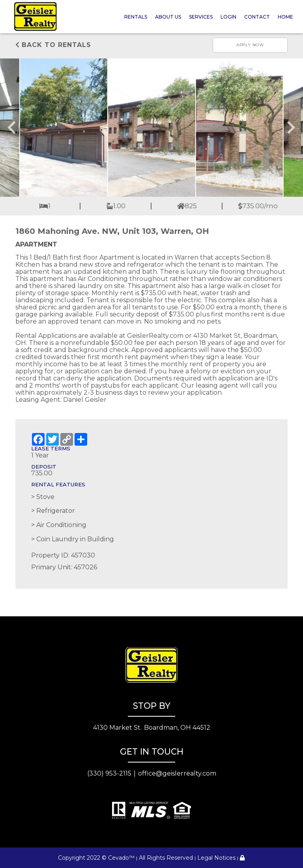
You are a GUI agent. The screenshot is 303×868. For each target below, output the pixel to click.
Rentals (136, 17)
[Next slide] (290, 128)
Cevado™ (121, 858)
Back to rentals (53, 45)
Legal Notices (216, 858)
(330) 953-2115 (109, 773)
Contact (257, 17)
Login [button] (228, 17)
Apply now (250, 45)
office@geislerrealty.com (177, 773)
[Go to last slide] (13, 128)
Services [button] (201, 17)
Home (285, 17)
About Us (168, 17)
